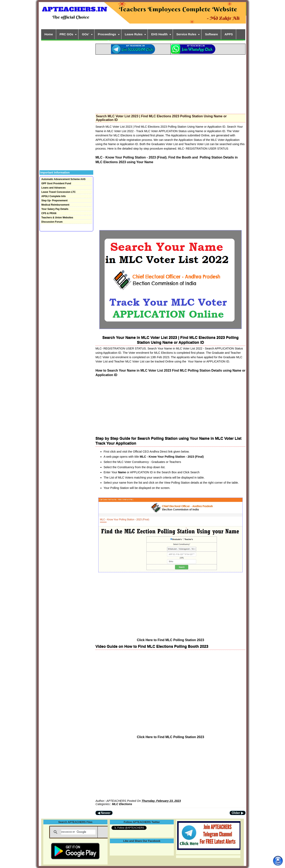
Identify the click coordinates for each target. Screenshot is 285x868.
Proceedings (107, 34)
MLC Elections (122, 804)
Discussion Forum (52, 222)
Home (49, 34)
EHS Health (159, 34)
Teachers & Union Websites (57, 218)
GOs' (85, 34)
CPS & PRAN (49, 213)
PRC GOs (66, 34)
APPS (229, 34)
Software (211, 34)
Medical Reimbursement (55, 205)
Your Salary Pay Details (55, 209)
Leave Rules (134, 34)
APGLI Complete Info (54, 196)
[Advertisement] (170, 83)
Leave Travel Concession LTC (58, 192)
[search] (78, 832)
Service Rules (186, 34)
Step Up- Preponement (54, 201)
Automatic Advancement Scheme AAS (63, 179)
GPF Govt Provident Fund (56, 183)
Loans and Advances (54, 188)
